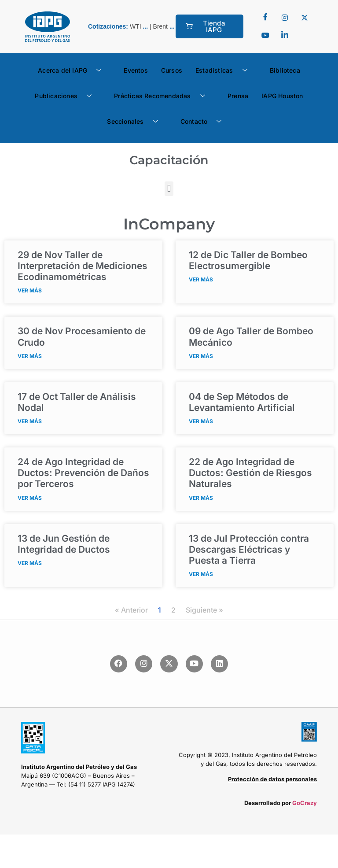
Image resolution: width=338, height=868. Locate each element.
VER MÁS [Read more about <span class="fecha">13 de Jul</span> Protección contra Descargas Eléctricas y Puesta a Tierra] (201, 574)
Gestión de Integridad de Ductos (64, 544)
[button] (169, 189)
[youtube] (265, 35)
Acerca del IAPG (73, 70)
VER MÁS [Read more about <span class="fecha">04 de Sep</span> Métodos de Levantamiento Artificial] (201, 421)
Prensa (238, 96)
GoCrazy (305, 803)
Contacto (204, 122)
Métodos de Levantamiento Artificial (242, 402)
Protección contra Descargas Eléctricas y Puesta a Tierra (249, 549)
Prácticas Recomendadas (163, 96)
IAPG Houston (282, 96)
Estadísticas (225, 70)
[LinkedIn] (285, 35)
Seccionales (136, 122)
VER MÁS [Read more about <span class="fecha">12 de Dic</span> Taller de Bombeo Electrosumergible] (201, 279)
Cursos (172, 70)
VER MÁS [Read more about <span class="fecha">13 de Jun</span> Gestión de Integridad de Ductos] (30, 563)
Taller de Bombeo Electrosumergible (248, 260)
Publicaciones (66, 96)
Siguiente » (204, 610)
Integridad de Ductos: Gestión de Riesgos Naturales (250, 473)
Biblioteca (285, 70)
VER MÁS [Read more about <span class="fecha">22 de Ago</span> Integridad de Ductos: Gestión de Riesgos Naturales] (201, 498)
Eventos (136, 70)
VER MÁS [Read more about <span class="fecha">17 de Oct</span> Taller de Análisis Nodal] (30, 421)
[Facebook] (265, 18)
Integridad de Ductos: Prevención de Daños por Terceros (83, 473)
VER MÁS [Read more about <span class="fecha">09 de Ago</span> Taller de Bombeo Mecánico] (201, 356)
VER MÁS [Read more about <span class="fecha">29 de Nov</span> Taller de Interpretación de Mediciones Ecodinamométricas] (30, 290)
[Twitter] (285, 18)
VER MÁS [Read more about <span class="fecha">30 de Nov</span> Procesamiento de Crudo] (30, 356)
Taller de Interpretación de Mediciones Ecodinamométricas (83, 266)
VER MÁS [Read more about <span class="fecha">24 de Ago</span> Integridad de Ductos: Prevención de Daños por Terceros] (30, 498)
